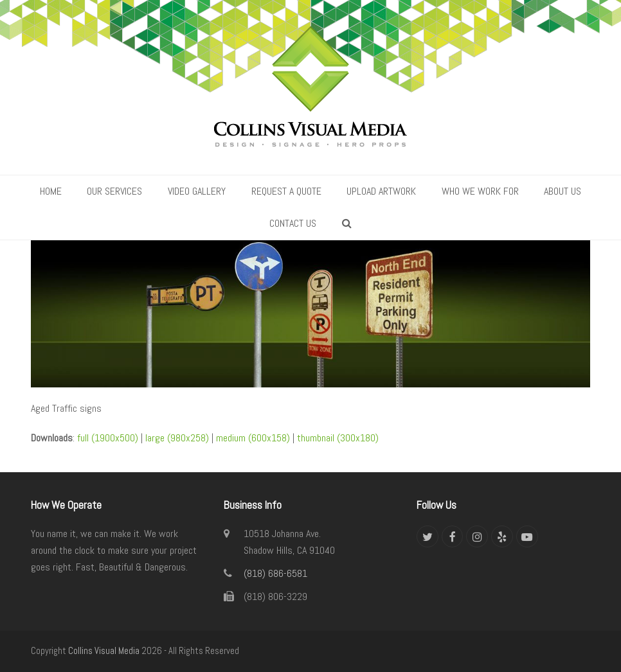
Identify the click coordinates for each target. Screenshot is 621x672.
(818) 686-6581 (275, 573)
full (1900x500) (108, 438)
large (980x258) (177, 438)
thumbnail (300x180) (338, 438)
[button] (347, 224)
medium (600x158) (253, 438)
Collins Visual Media (104, 651)
